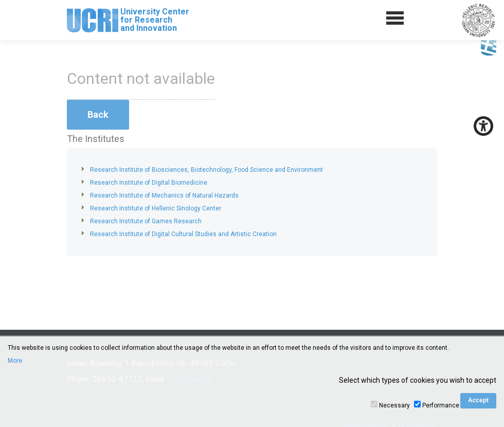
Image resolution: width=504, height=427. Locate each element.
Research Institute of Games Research (146, 221)
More (15, 361)
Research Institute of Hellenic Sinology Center (156, 208)
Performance (441, 405)
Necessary (394, 405)
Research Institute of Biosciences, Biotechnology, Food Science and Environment (206, 170)
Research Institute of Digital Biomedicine (149, 183)
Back (98, 114)
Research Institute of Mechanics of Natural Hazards (164, 195)
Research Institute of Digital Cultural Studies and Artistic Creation (183, 234)
